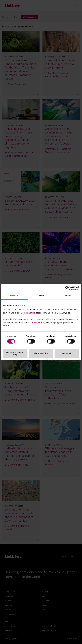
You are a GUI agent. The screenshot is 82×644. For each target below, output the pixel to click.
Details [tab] (41, 296)
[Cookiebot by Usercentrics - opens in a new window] (67, 288)
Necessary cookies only (15, 353)
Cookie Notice (28, 313)
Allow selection (41, 353)
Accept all (67, 353)
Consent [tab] (14, 296)
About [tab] (68, 296)
